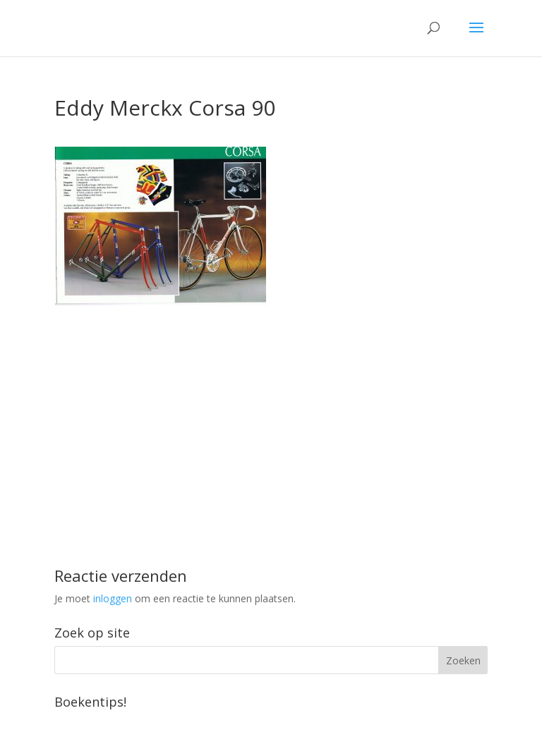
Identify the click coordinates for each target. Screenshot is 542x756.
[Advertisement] (271, 404)
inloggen (113, 598)
